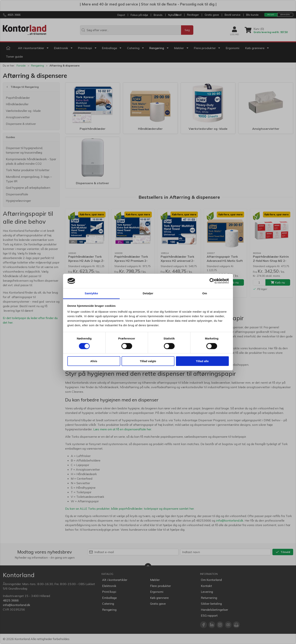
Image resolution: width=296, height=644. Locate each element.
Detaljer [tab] (148, 293)
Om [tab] (205, 293)
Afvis (94, 361)
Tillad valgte (148, 361)
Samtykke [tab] (91, 293)
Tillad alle (202, 361)
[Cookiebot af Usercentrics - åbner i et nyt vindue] (212, 281)
